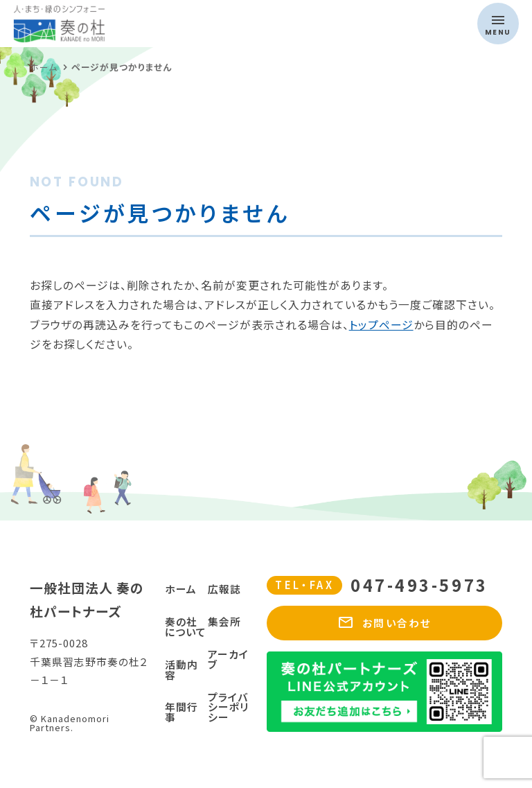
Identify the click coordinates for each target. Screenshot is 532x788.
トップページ (381, 325)
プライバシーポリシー (228, 707)
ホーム (181, 589)
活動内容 (181, 669)
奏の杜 (119, 24)
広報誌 (224, 589)
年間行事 (181, 712)
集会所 (224, 621)
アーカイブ (228, 659)
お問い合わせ (384, 623)
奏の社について (186, 627)
